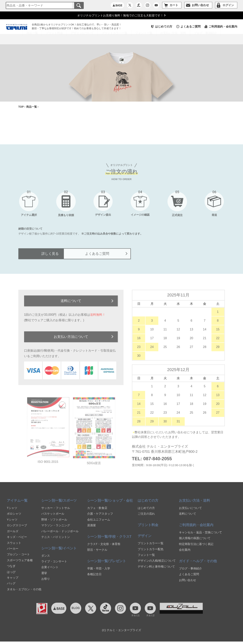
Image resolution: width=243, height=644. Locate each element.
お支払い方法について (71, 340)
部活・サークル (97, 554)
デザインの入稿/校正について (157, 565)
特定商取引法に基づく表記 (196, 548)
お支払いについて (190, 512)
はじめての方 (164, 27)
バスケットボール (53, 518)
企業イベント (50, 571)
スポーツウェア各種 (20, 564)
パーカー (13, 553)
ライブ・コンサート (54, 565)
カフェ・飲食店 (97, 512)
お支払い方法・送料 (173, 40)
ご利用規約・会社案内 (223, 27)
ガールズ (13, 535)
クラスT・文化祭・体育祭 (104, 548)
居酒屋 (91, 529)
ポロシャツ (14, 518)
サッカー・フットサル (56, 512)
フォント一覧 (146, 559)
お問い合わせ (188, 584)
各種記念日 (94, 578)
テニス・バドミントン (56, 541)
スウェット (14, 547)
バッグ (11, 587)
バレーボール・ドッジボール (60, 535)
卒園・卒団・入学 (99, 572)
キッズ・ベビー (17, 541)
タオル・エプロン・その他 (24, 593)
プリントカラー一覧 (151, 547)
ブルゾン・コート (18, 558)
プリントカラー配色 (151, 553)
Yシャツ (12, 524)
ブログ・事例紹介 (205, 40)
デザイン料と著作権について (156, 571)
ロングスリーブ (17, 529)
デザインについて (82, 40)
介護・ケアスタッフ (100, 518)
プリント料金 (54, 40)
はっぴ (11, 576)
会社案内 (185, 554)
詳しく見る (67, 256)
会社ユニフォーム (99, 524)
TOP (21, 107)
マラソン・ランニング (56, 529)
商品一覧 (32, 40)
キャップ (13, 582)
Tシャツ (12, 512)
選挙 (44, 577)
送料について (71, 304)
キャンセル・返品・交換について (200, 536)
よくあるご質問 (191, 27)
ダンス (46, 560)
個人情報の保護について (195, 542)
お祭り (46, 583)
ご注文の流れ (146, 518)
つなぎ (11, 570)
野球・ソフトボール (54, 524)
